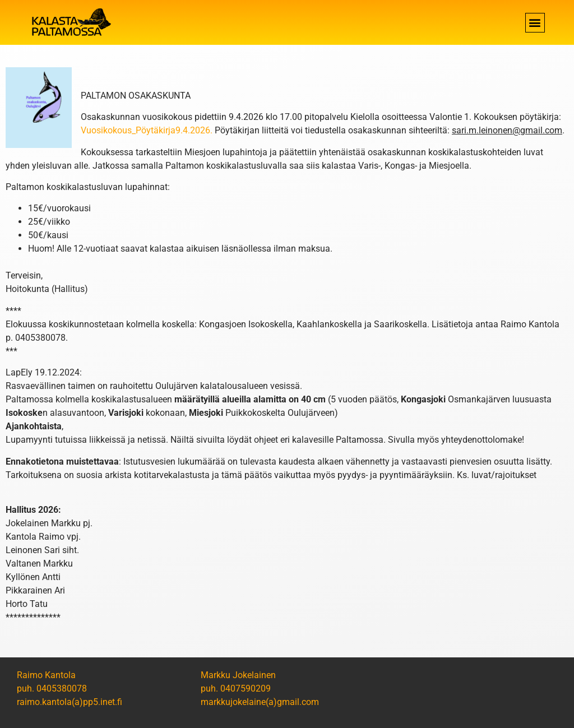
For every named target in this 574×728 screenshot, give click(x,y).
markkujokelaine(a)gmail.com (260, 702)
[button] (535, 23)
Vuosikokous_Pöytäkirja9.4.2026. (147, 130)
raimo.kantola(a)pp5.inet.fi (70, 702)
